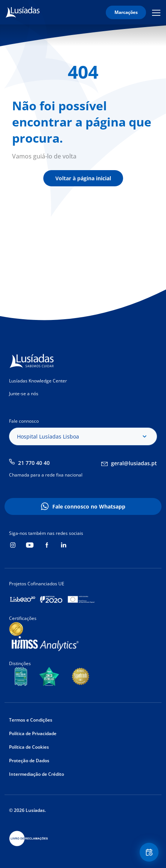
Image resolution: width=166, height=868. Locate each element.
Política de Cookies (29, 747)
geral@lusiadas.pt (134, 463)
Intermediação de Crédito (37, 774)
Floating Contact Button (150, 852)
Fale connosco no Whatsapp (89, 506)
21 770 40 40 (34, 463)
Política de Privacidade (33, 733)
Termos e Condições (31, 720)
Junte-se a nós (24, 394)
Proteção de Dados (29, 761)
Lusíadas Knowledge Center (38, 381)
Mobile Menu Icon (156, 12)
